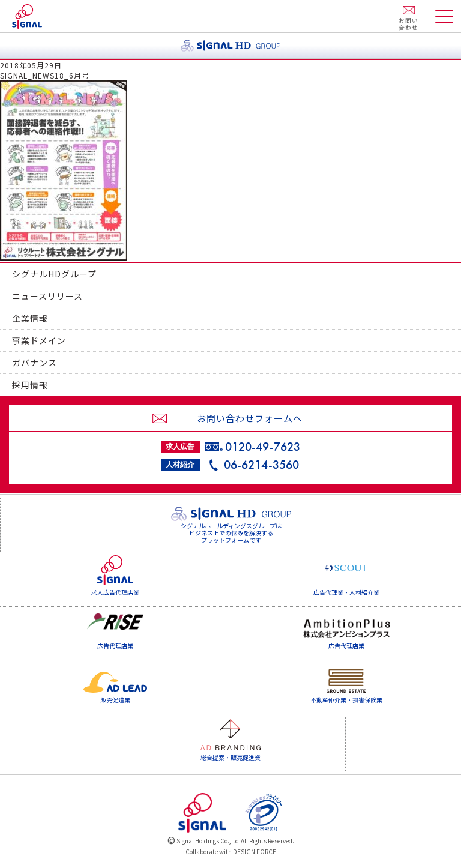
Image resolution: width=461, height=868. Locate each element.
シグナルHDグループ (54, 274)
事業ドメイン (39, 340)
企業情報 (30, 318)
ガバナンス (35, 363)
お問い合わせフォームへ (250, 418)
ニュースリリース (47, 296)
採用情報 (30, 385)
